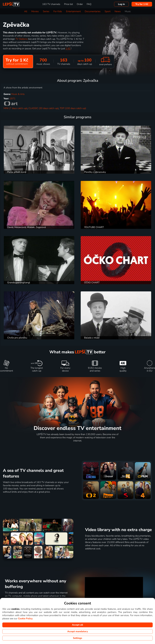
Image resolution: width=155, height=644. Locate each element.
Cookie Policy (25, 619)
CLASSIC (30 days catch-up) (44, 108)
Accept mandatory (78, 631)
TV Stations (22, 39)
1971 (13, 99)
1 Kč (68, 49)
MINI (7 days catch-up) (15, 108)
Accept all (77, 625)
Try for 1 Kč (142, 4)
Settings (77, 638)
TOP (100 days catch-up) (73, 108)
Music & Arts (18, 94)
